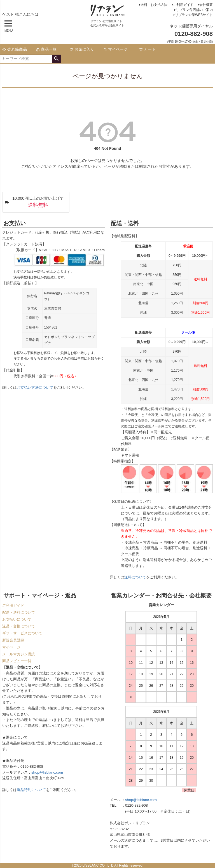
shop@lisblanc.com (47, 772)
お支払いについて (17, 619)
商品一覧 (46, 49)
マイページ (115, 49)
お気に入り (82, 49)
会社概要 (206, 5)
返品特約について (31, 790)
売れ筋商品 (15, 49)
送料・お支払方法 (154, 5)
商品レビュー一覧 (17, 661)
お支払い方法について (35, 388)
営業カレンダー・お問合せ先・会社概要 (161, 595)
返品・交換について (19, 626)
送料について (135, 577)
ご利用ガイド (183, 5)
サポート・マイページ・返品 (40, 595)
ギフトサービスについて (22, 633)
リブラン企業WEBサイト (194, 15)
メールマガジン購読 (19, 654)
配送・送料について (19, 612)
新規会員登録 (13, 640)
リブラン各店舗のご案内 (194, 10)
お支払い (15, 223)
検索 (56, 59)
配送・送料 (125, 223)
